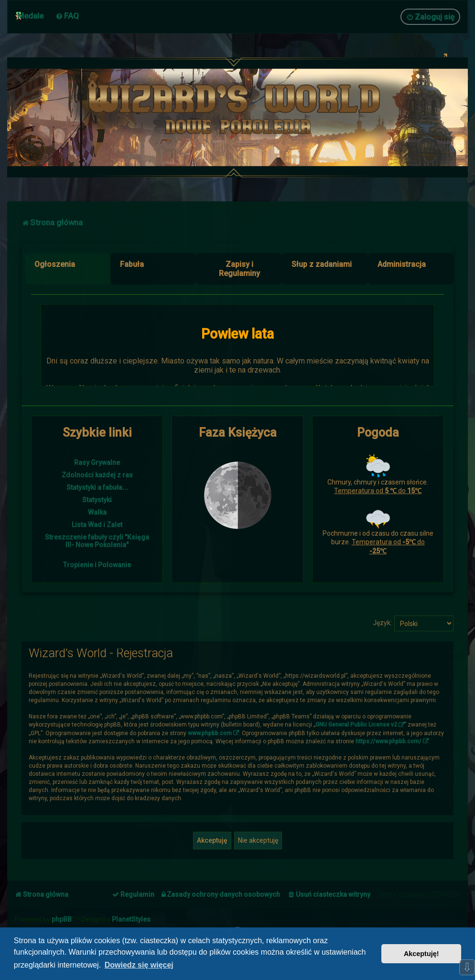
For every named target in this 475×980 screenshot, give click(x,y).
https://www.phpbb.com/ (389, 741)
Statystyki (97, 500)
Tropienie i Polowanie (97, 565)
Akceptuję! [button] (421, 954)
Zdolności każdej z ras (97, 475)
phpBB (62, 919)
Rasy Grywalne (97, 462)
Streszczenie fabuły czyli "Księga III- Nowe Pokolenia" (97, 541)
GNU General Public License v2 (356, 725)
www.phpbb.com (210, 733)
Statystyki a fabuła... (97, 487)
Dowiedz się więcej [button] (139, 965)
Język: (382, 623)
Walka (97, 512)
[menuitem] (67, 16)
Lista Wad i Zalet (97, 525)
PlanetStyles (131, 919)
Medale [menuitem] (30, 16)
